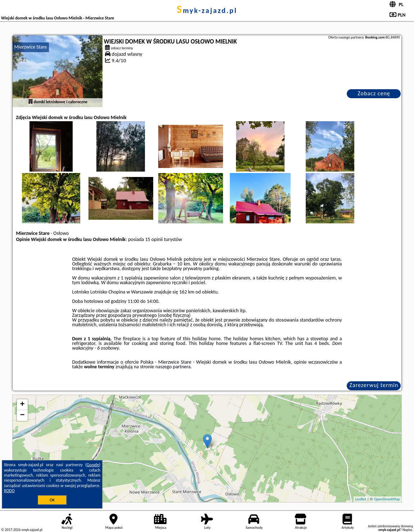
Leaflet (361, 499)
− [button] (22, 415)
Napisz (407, 530)
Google (93, 465)
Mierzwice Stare (31, 47)
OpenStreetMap (387, 499)
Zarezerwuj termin (374, 385)
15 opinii (154, 239)
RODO (9, 491)
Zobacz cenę (374, 93)
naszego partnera (173, 367)
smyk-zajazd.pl (207, 10)
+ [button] (22, 405)
